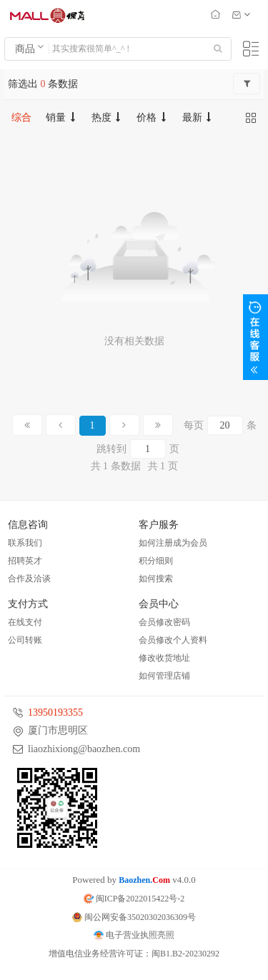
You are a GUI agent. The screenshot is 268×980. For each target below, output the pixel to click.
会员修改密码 (164, 622)
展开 (255, 337)
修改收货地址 (164, 658)
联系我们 (25, 543)
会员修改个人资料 (173, 640)
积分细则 (156, 561)
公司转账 (25, 640)
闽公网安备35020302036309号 (134, 917)
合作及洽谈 (29, 579)
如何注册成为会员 (173, 543)
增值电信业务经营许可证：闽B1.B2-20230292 (134, 954)
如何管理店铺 (164, 676)
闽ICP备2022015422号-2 (134, 899)
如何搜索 (156, 579)
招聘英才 (25, 561)
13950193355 (55, 712)
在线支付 (25, 622)
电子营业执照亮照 (134, 935)
